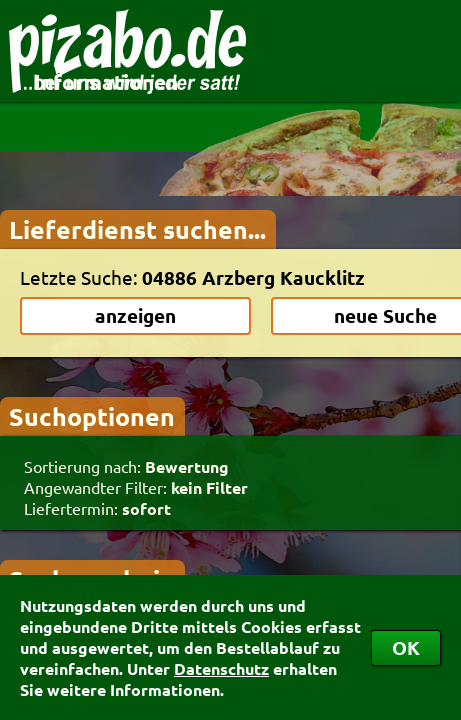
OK (406, 647)
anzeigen (135, 315)
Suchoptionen (92, 416)
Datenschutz (221, 668)
